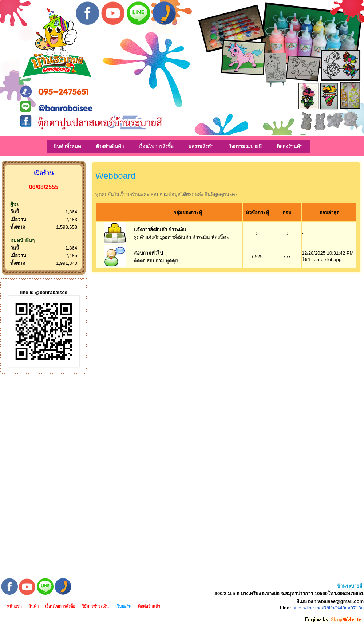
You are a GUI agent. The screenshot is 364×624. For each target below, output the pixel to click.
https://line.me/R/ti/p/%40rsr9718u (328, 608)
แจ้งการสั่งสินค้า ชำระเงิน (160, 230)
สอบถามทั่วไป (148, 253)
